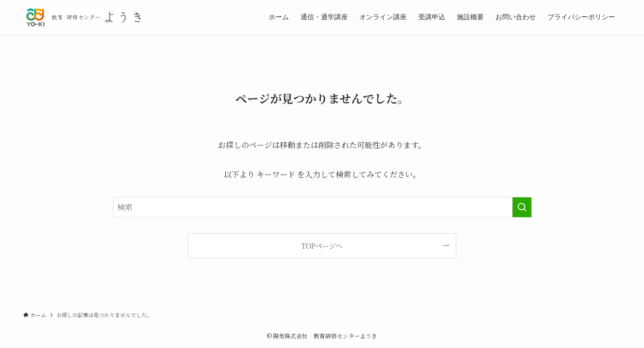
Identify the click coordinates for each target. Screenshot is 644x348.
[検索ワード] (322, 207)
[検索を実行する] (522, 207)
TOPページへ (322, 246)
